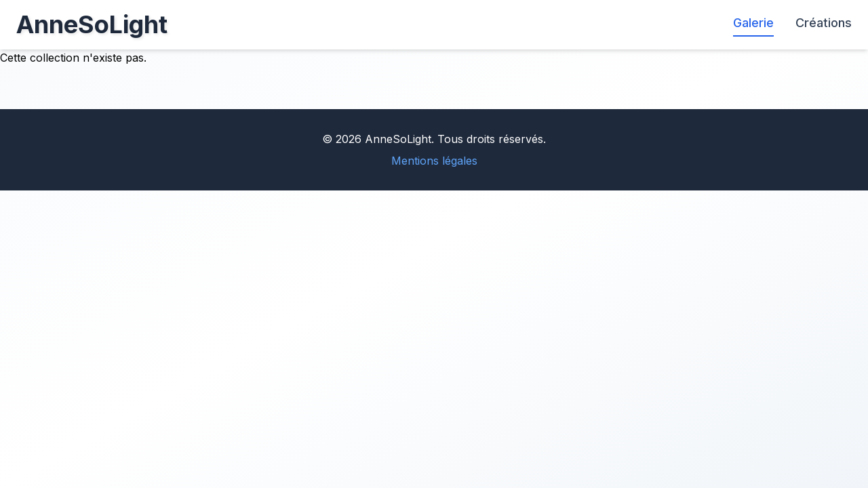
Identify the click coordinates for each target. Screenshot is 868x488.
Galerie (753, 23)
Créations (824, 23)
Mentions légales (434, 161)
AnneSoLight (92, 24)
